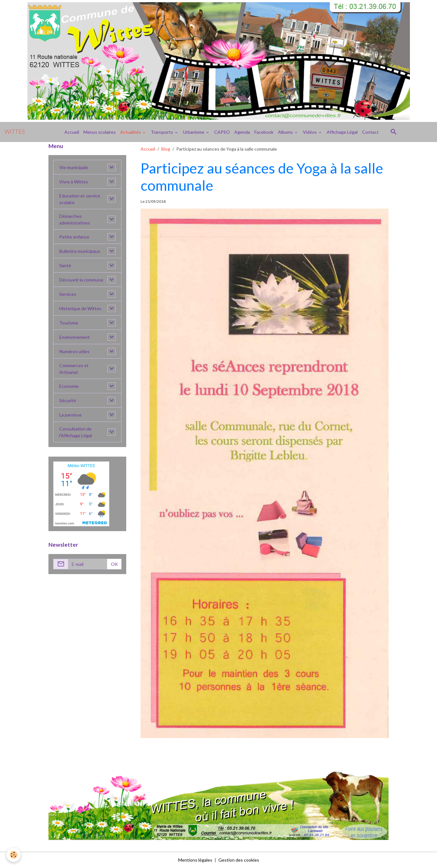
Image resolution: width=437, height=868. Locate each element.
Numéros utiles (74, 351)
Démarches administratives (75, 219)
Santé (65, 265)
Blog (166, 149)
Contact (370, 132)
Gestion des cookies (239, 860)
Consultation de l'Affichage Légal (76, 432)
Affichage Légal (342, 132)
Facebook (264, 132)
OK (114, 564)
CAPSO (222, 132)
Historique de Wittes (80, 308)
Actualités (131, 132)
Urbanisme (194, 132)
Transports (162, 132)
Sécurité (68, 400)
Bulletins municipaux (80, 251)
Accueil (72, 132)
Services (68, 294)
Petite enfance (74, 237)
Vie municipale (74, 167)
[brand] (15, 132)
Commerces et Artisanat (74, 369)
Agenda (242, 132)
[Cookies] (14, 855)
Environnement (75, 337)
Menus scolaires (100, 132)
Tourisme (69, 323)
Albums (286, 132)
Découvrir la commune (81, 280)
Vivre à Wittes (74, 182)
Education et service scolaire (80, 199)
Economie (69, 386)
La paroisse (70, 415)
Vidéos (310, 132)
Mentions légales (195, 860)
